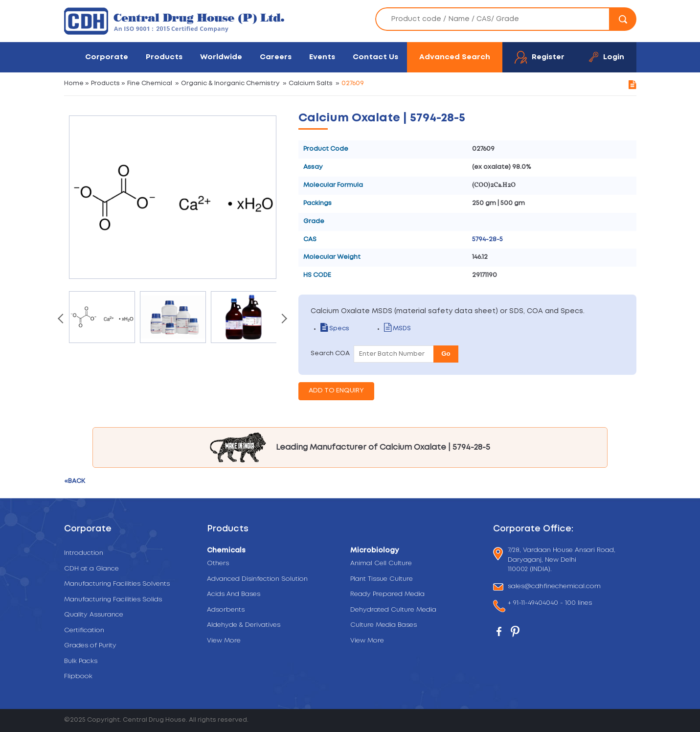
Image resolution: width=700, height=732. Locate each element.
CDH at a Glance (91, 569)
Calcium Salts (311, 83)
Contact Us (375, 57)
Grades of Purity (90, 646)
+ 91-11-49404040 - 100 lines (550, 604)
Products (164, 57)
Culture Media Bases (384, 625)
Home (74, 83)
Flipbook (78, 676)
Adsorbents (226, 610)
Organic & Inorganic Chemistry (230, 83)
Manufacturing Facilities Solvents (117, 584)
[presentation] (62, 320)
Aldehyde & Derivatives (244, 625)
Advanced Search (455, 57)
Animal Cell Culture (381, 563)
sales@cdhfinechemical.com (554, 587)
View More (224, 641)
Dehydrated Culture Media (393, 610)
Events (322, 57)
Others (218, 563)
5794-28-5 (487, 240)
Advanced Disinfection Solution (257, 579)
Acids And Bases (234, 594)
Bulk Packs (81, 661)
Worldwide (221, 57)
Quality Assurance (94, 615)
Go (446, 354)
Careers (276, 57)
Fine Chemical (150, 83)
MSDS (397, 329)
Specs (335, 329)
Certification (84, 630)
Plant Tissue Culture (382, 579)
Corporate (107, 57)
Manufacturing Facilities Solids (113, 600)
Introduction (84, 553)
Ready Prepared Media (387, 594)
